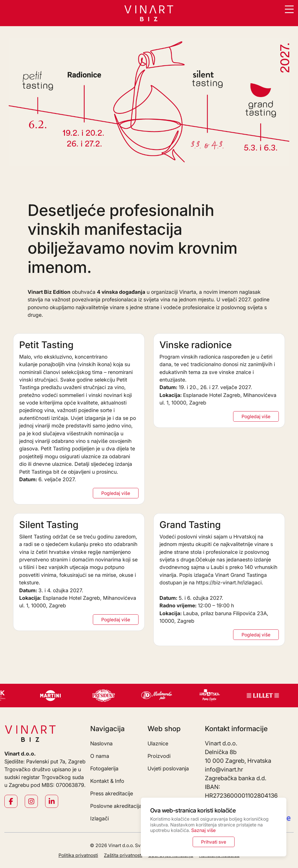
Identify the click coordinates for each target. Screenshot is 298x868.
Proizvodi (159, 756)
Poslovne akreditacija (116, 806)
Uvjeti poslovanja (168, 768)
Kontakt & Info (107, 781)
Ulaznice (158, 743)
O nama (100, 756)
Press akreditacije (112, 793)
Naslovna (101, 743)
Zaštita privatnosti (123, 855)
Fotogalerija (104, 768)
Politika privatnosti (78, 855)
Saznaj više (203, 830)
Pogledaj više (116, 493)
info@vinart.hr (224, 769)
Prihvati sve (214, 842)
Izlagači (100, 818)
